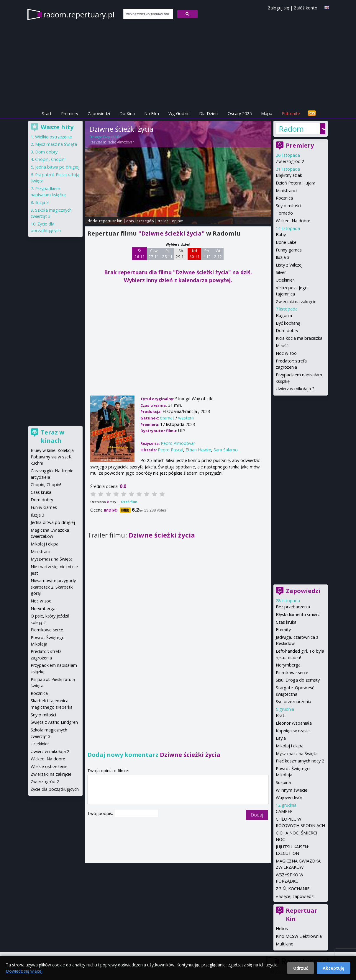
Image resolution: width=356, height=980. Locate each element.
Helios (282, 928)
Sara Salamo (226, 450)
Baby (281, 235)
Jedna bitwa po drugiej (57, 167)
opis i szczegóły (140, 221)
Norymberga (288, 665)
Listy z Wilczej (289, 265)
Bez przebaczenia (293, 607)
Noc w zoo (286, 353)
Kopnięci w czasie (293, 731)
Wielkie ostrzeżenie (54, 137)
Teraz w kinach (53, 436)
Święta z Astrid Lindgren (54, 722)
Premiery (70, 113)
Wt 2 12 (218, 254)
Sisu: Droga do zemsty (298, 680)
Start (47, 113)
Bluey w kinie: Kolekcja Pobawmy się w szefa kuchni (52, 457)
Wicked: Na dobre (293, 221)
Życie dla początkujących (55, 789)
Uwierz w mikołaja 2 (295, 389)
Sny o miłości (288, 206)
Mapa (267, 113)
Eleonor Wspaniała (294, 723)
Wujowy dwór (289, 797)
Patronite (291, 113)
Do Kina (127, 113)
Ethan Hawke (198, 450)
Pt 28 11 (167, 254)
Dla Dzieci (209, 113)
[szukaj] (148, 14)
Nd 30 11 (195, 254)
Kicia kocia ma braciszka (299, 338)
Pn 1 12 (207, 254)
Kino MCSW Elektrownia (299, 936)
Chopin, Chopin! (50, 159)
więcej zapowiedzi (297, 896)
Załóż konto (306, 8)
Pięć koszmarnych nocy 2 (300, 761)
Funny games (289, 250)
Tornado (284, 213)
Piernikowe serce (292, 673)
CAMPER (284, 811)
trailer (163, 221)
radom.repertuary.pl (79, 14)
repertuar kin (111, 221)
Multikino (285, 944)
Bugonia (284, 315)
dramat (167, 418)
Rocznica (284, 198)
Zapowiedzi (99, 113)
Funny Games (44, 507)
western (186, 418)
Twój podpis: (101, 813)
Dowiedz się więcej (24, 971)
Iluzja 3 (283, 257)
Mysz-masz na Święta (297, 753)
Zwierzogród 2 (290, 161)
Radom (291, 129)
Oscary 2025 (240, 113)
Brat (280, 715)
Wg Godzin (179, 113)
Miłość (282, 346)
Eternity (283, 629)
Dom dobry (287, 330)
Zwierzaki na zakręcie (296, 302)
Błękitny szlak (289, 175)
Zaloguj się (278, 8)
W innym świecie (292, 790)
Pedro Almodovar (120, 142)
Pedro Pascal (170, 450)
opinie (178, 221)
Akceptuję (333, 968)
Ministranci (286, 191)
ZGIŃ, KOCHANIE (293, 889)
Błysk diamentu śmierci (298, 614)
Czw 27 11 (154, 254)
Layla (281, 738)
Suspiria (283, 782)
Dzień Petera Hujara (296, 183)
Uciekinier (285, 280)
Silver (281, 272)
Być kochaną (288, 323)
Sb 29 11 (181, 254)
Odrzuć (301, 968)
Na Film (152, 113)
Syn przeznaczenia (293, 701)
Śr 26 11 (140, 254)
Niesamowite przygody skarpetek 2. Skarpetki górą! (53, 587)
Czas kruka (286, 622)
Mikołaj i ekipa (290, 746)
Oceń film (129, 502)
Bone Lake (286, 242)
